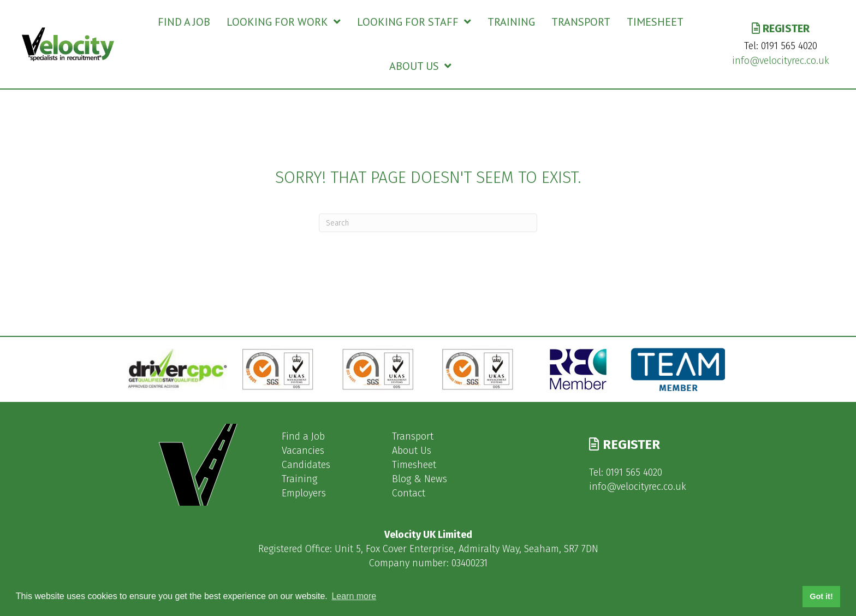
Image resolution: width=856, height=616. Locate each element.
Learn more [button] (354, 596)
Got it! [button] (821, 596)
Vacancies (303, 451)
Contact (409, 493)
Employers (304, 493)
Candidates (306, 465)
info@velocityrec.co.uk (781, 61)
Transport (413, 436)
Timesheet (414, 465)
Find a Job (303, 436)
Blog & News (420, 479)
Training (299, 479)
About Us (412, 451)
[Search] (428, 223)
